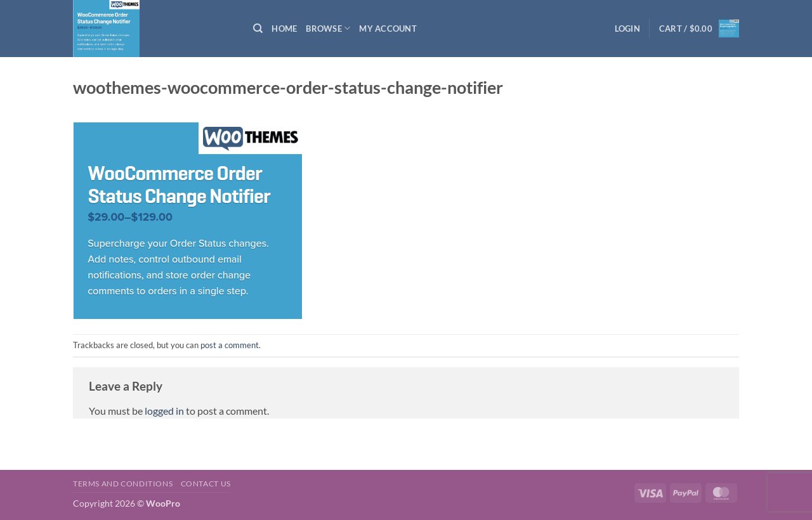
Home (284, 29)
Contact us (206, 484)
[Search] (258, 29)
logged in (164, 411)
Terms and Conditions (123, 484)
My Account (388, 29)
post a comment (230, 345)
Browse (328, 28)
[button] (627, 29)
